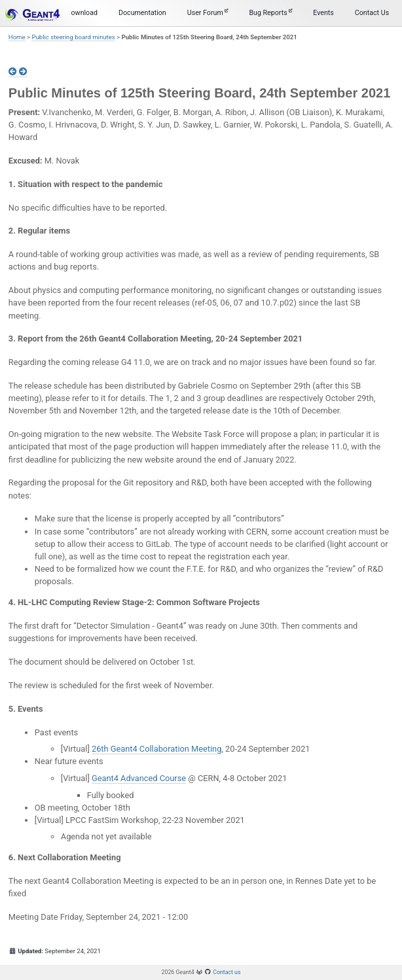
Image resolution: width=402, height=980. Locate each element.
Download (82, 13)
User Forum (208, 13)
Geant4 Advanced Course (139, 778)
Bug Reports (270, 13)
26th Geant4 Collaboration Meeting (156, 749)
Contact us (227, 972)
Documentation (142, 13)
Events (323, 13)
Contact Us (372, 13)
